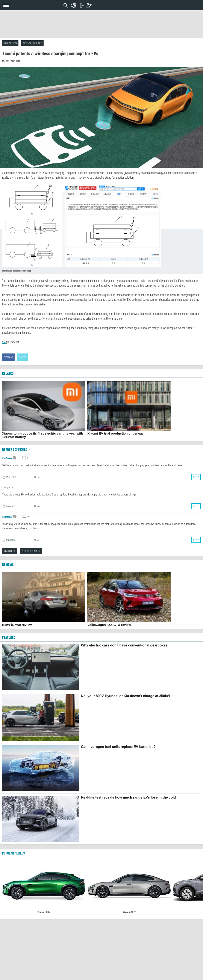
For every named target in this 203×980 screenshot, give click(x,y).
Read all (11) (10, 551)
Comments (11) (10, 43)
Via (4, 342)
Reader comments (17, 449)
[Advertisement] (101, 24)
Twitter (22, 357)
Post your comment (32, 43)
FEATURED (9, 637)
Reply (196, 477)
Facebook (8, 357)
